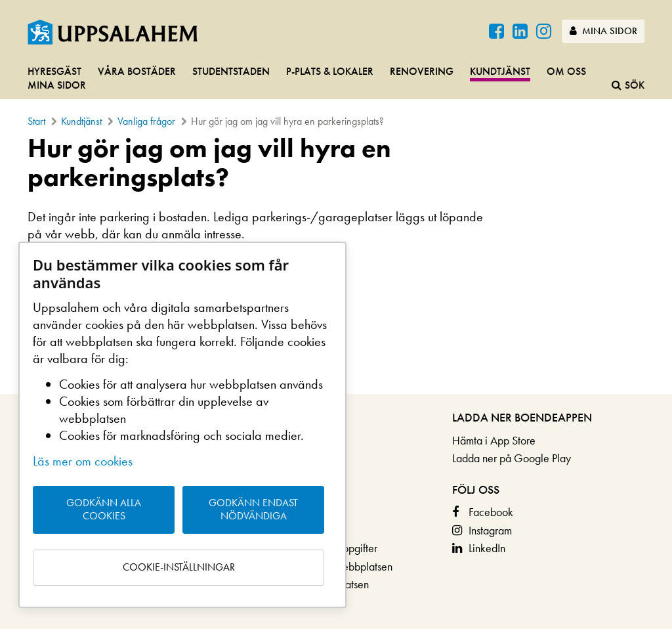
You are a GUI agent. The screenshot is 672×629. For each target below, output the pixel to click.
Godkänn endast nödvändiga (253, 510)
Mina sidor (603, 31)
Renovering (422, 71)
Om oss (566, 71)
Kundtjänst (500, 71)
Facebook (491, 512)
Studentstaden (231, 71)
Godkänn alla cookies (104, 510)
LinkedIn (487, 548)
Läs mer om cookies (83, 461)
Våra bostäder (137, 71)
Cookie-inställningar (179, 567)
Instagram (490, 530)
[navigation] (336, 79)
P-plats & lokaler (330, 71)
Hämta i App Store (494, 440)
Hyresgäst (54, 71)
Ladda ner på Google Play (512, 458)
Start (36, 121)
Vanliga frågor (146, 121)
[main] (336, 208)
